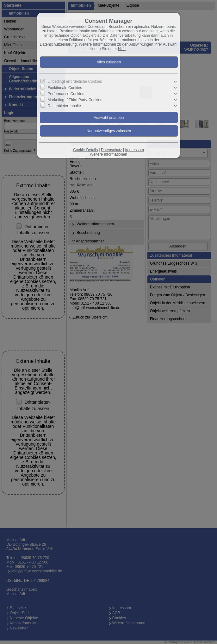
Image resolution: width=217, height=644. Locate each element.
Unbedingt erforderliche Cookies (75, 81)
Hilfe (122, 49)
